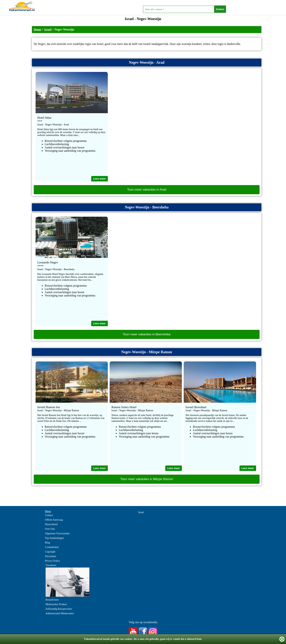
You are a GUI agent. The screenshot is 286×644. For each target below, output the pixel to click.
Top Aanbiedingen (54, 538)
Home (37, 29)
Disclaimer (51, 556)
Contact (49, 515)
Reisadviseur (52, 600)
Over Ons (50, 529)
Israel (48, 29)
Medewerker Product (56, 604)
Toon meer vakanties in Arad (147, 190)
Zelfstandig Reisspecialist (59, 609)
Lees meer (99, 179)
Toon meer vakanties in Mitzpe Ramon (147, 479)
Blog (48, 543)
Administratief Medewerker (60, 613)
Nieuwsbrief (51, 524)
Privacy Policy (53, 561)
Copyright (50, 552)
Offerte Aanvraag (54, 520)
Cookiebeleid (52, 547)
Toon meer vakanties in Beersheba (147, 334)
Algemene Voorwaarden (57, 533)
